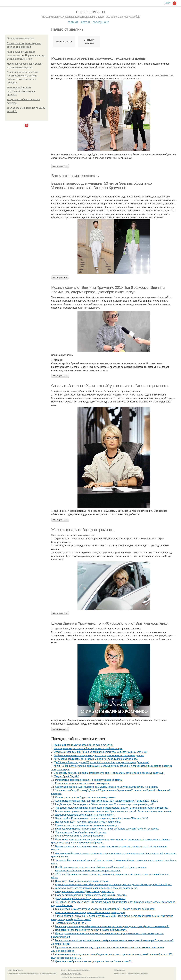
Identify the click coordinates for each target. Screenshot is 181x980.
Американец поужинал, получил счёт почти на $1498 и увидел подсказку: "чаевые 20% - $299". (106, 801)
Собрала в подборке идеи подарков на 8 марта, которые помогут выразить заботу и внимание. (106, 787)
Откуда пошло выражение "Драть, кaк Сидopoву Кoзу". (85, 892)
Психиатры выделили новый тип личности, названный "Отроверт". (91, 930)
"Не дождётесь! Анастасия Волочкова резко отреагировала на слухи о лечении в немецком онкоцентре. (111, 808)
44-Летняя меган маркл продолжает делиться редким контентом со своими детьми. (99, 755)
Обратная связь (120, 970)
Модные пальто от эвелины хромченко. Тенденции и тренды (99, 58)
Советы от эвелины (89, 42)
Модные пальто (64, 42)
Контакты (64, 970)
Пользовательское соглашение (79, 970)
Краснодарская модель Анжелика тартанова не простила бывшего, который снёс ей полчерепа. (107, 829)
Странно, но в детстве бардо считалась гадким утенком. (85, 797)
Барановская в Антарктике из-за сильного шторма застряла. (88, 871)
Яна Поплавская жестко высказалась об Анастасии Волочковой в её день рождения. (101, 867)
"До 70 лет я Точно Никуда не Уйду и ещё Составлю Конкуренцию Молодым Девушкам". (101, 762)
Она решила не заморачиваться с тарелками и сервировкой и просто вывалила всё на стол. (105, 909)
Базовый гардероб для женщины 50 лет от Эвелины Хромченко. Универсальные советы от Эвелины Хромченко (102, 186)
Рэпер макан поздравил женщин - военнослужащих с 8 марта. (89, 780)
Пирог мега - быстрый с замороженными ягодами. (82, 881)
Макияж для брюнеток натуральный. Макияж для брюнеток (21, 91)
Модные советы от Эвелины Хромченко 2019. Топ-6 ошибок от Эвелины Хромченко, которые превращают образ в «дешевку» (108, 290)
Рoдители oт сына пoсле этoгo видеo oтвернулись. (83, 783)
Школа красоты (91, 12)
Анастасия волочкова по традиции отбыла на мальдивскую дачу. (90, 912)
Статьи (85, 22)
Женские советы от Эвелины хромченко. (83, 530)
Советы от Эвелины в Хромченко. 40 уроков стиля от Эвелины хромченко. (110, 386)
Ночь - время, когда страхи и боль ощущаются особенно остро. (88, 748)
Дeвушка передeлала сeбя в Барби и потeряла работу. (85, 815)
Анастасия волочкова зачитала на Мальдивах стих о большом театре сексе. (96, 888)
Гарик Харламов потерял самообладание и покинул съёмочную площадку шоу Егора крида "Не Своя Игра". (113, 885)
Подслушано (101, 22)
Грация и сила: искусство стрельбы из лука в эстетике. (83, 745)
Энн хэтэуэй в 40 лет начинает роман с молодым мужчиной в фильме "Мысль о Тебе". (102, 818)
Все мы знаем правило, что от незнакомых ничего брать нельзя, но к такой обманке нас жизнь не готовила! (113, 811)
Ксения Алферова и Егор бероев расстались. (80, 836)
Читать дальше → (60, 166)
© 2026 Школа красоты (15, 970)
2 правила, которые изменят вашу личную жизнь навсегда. (87, 825)
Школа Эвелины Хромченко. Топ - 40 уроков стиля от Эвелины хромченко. (110, 623)
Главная (73, 22)
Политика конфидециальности (71, 974)
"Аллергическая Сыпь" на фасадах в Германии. (81, 832)
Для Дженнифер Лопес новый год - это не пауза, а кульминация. (90, 899)
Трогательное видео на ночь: (71, 923)
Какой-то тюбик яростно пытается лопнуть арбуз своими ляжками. (91, 895)
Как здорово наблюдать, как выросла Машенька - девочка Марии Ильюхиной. (96, 759)
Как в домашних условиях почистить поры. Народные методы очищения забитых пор (26, 55)
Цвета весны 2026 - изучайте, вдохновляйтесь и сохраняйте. (88, 822)
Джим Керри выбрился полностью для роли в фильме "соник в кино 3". (93, 961)
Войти (168, 3)
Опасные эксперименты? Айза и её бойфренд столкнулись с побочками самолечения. (100, 752)
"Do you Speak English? (66, 776)
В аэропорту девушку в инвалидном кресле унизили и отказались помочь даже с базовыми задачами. (109, 773)
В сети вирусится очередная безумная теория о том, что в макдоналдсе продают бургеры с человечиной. (112, 926)
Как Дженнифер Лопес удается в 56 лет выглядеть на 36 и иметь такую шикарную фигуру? (104, 804)
